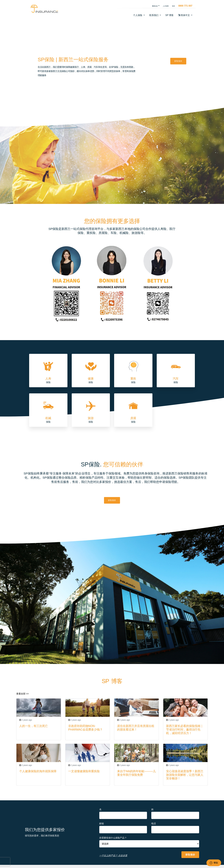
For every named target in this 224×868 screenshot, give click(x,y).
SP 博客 (170, 15)
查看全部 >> (22, 694)
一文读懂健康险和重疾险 (84, 771)
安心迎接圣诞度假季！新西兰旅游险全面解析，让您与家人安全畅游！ (185, 775)
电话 (154, 824)
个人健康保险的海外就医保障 (38, 771)
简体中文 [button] (184, 15)
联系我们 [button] (154, 15)
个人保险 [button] (138, 15)
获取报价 (178, 61)
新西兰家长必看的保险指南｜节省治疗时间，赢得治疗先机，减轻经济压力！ (185, 729)
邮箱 (102, 824)
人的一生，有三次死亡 (34, 726)
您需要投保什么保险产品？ (113, 838)
